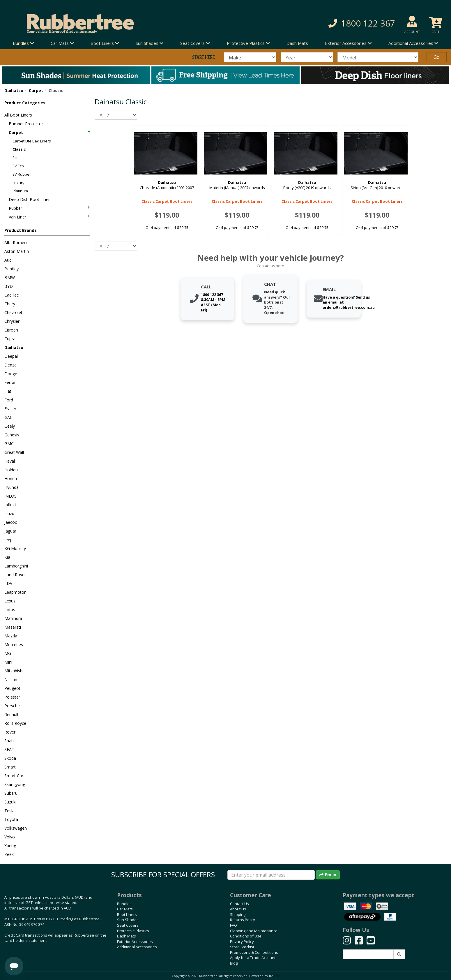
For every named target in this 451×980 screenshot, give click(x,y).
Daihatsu (14, 90)
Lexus (10, 601)
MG (8, 653)
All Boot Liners (18, 115)
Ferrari (10, 382)
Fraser (10, 409)
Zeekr (10, 854)
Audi (8, 260)
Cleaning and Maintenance (254, 931)
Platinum (20, 191)
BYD (9, 286)
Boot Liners (127, 914)
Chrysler (12, 321)
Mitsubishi (14, 671)
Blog (234, 963)
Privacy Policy (242, 942)
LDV (8, 583)
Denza (10, 365)
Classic (19, 149)
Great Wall (14, 452)
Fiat (8, 391)
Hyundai (12, 487)
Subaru (11, 793)
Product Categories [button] (25, 103)
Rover (10, 732)
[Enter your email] (271, 875)
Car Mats (125, 909)
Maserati (13, 627)
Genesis (12, 435)
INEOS (10, 496)
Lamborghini (16, 566)
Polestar (12, 697)
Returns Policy (243, 920)
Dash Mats (297, 43)
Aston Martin (17, 251)
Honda (11, 478)
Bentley (12, 269)
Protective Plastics (133, 931)
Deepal (11, 356)
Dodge (11, 374)
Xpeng (10, 846)
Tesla (9, 811)
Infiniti (10, 505)
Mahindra (13, 618)
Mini (8, 662)
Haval (10, 461)
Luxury (18, 183)
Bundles (124, 904)
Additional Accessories (137, 947)
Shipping (238, 914)
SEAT (9, 749)
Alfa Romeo (16, 243)
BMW (10, 277)
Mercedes (14, 645)
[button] (324, 23)
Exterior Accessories (135, 942)
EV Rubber (22, 174)
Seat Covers (128, 925)
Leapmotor (15, 592)
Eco (16, 158)
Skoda (10, 758)
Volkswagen (16, 828)
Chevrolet (13, 312)
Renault (12, 714)
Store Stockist (242, 947)
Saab (9, 741)
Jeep (8, 540)
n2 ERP (274, 976)
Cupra (10, 339)
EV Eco (18, 166)
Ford (9, 400)
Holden (11, 470)
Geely (10, 426)
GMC (9, 444)
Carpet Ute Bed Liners (32, 141)
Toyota (11, 819)
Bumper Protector (26, 124)
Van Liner (49, 217)
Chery (10, 304)
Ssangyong (15, 784)
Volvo (10, 837)
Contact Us (239, 904)
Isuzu (9, 513)
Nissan (11, 680)
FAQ (234, 925)
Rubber (49, 208)
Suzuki (10, 802)
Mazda (11, 636)
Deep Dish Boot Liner (29, 199)
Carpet (36, 90)
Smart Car (14, 776)
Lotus (10, 610)
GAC (8, 417)
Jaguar (10, 531)
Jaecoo (11, 522)
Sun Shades (128, 920)
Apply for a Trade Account (253, 958)
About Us (238, 909)
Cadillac (12, 295)
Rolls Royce (15, 723)
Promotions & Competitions (254, 952)
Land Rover (15, 575)
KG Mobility (15, 548)
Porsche (12, 706)
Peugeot (12, 688)
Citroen (11, 330)
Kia (7, 557)
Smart (10, 767)
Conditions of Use (246, 936)
